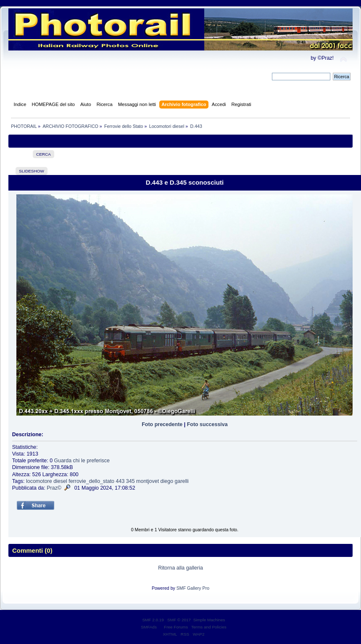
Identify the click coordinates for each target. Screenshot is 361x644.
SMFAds (149, 627)
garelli (182, 481)
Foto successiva (207, 424)
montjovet (148, 481)
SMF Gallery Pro (193, 588)
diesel (60, 481)
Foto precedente (162, 424)
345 (130, 481)
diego (167, 481)
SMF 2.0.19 (153, 620)
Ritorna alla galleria (180, 568)
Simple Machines (209, 620)
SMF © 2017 (179, 620)
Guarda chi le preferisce (82, 461)
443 (120, 481)
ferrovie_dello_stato (91, 481)
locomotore (39, 481)
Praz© (54, 488)
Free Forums (176, 627)
